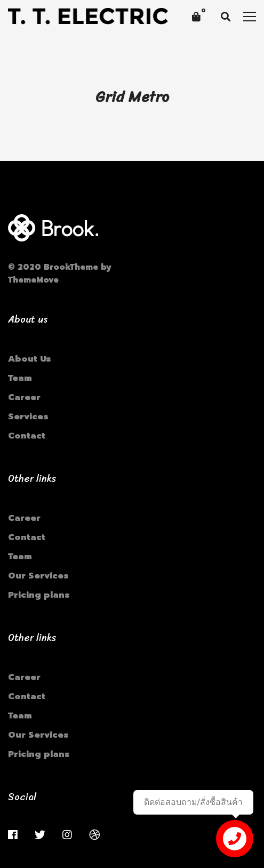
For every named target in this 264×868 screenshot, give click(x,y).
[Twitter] (40, 835)
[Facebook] (13, 835)
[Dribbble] (94, 835)
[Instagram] (67, 835)
